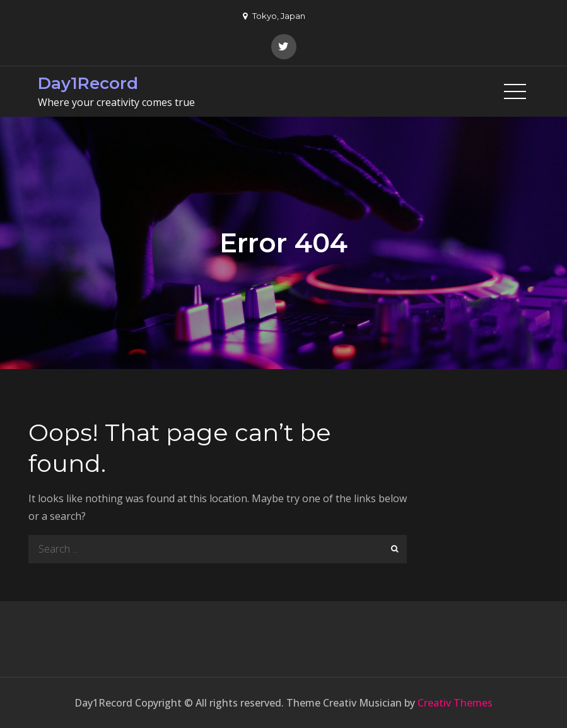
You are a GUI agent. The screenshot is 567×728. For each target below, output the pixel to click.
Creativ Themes (455, 703)
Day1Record (88, 83)
